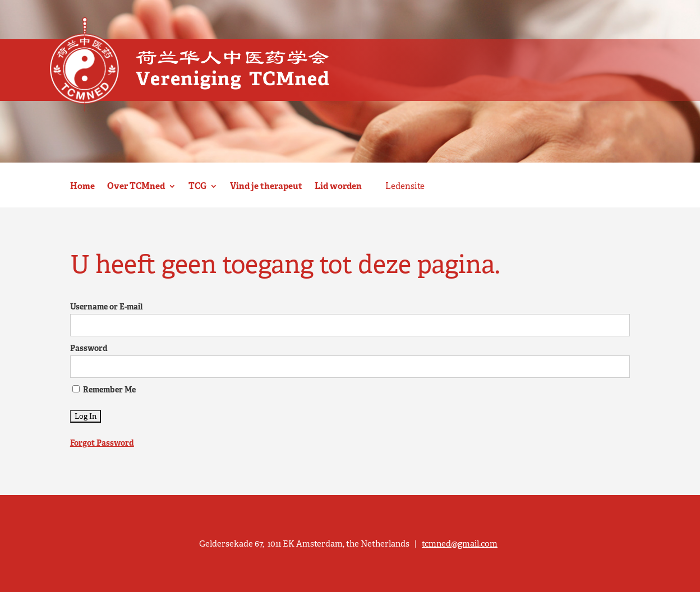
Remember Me (104, 390)
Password (89, 348)
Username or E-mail (106, 307)
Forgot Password (102, 443)
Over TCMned (136, 186)
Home (82, 186)
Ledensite (405, 186)
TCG (197, 186)
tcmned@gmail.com (460, 544)
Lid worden (338, 186)
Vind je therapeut (266, 186)
